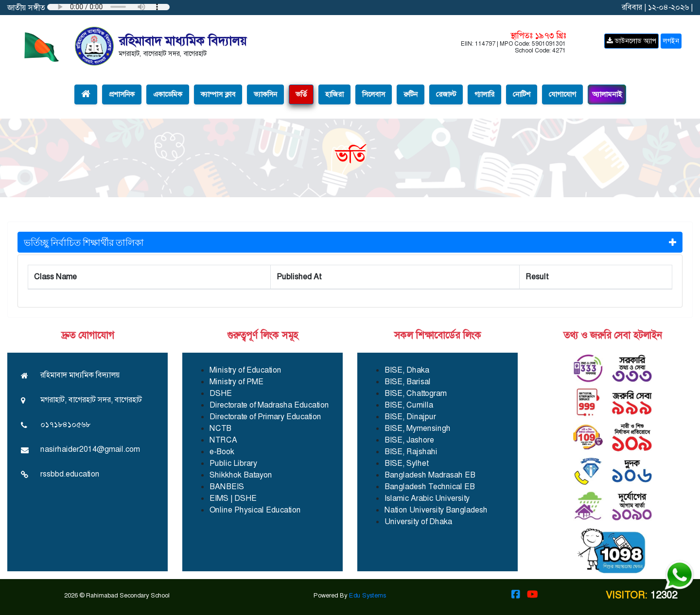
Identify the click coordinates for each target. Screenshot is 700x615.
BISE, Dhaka (407, 370)
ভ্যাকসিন (265, 94)
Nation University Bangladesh (436, 510)
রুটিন (411, 94)
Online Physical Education (255, 510)
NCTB (220, 428)
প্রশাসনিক (122, 94)
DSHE (221, 393)
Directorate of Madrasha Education (269, 405)
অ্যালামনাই (607, 94)
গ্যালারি (484, 94)
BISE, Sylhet (406, 463)
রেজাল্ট (446, 94)
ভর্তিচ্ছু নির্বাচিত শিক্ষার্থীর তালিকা (350, 242)
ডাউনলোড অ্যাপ (631, 41)
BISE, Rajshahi (411, 452)
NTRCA (223, 440)
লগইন (671, 41)
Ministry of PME (236, 382)
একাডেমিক (168, 94)
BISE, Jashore (409, 440)
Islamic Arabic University (427, 498)
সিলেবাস (374, 94)
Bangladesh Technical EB (430, 487)
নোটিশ (522, 94)
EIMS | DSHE (233, 498)
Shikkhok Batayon (241, 475)
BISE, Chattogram (416, 393)
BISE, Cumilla (409, 405)
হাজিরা (334, 94)
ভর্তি (301, 94)
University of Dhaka (418, 521)
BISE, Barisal (408, 382)
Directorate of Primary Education (265, 417)
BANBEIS (227, 487)
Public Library (233, 463)
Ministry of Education (245, 370)
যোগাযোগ (562, 94)
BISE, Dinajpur (410, 417)
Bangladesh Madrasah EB (430, 475)
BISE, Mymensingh (418, 428)
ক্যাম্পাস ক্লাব (218, 94)
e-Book (222, 452)
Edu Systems (367, 595)
